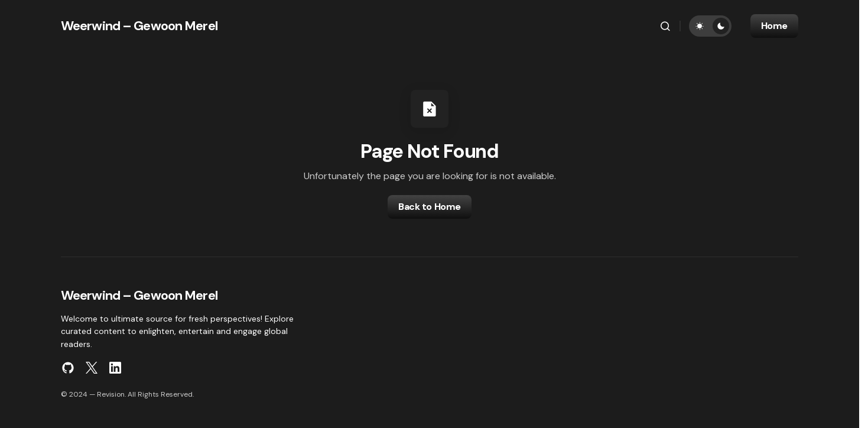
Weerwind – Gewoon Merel (139, 26)
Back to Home (429, 207)
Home (774, 26)
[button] (665, 26)
